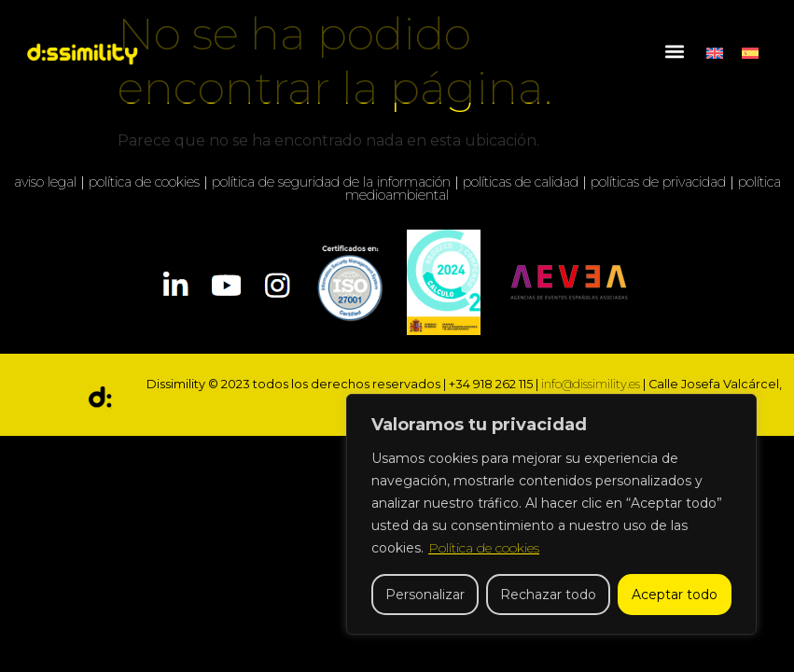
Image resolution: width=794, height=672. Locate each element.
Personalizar (425, 595)
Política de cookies (484, 548)
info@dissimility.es (591, 384)
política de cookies (144, 182)
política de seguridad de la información (331, 182)
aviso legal (45, 182)
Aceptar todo (675, 595)
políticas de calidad (521, 182)
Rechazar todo (548, 595)
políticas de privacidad (658, 182)
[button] (674, 52)
